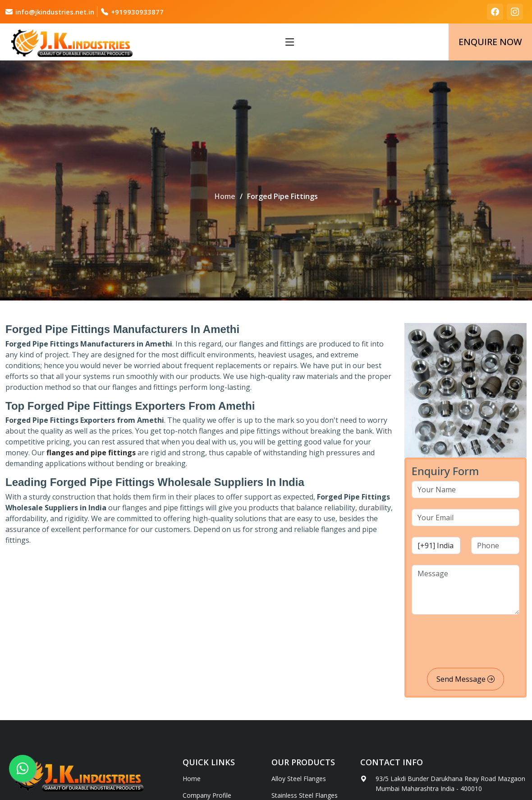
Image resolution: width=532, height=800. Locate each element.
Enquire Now (490, 42)
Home (225, 196)
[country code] (436, 546)
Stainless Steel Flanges (305, 795)
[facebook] (495, 12)
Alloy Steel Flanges (299, 779)
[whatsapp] (23, 768)
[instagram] (515, 12)
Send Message (465, 679)
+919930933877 (137, 12)
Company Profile (207, 795)
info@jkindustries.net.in (55, 12)
